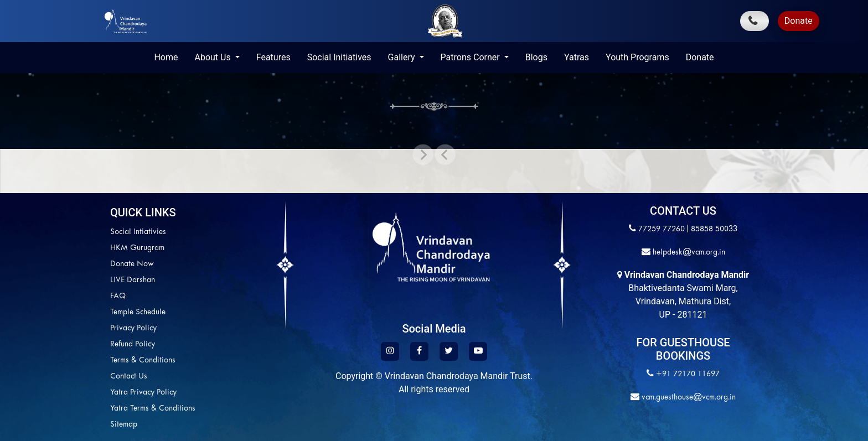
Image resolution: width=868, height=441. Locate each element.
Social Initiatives (339, 57)
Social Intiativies (138, 232)
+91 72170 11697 (688, 374)
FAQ (118, 296)
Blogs (536, 57)
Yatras (577, 57)
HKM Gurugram (137, 248)
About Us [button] (213, 57)
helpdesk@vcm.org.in (688, 253)
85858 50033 (714, 229)
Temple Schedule (138, 312)
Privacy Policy (133, 328)
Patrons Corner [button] (471, 57)
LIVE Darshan (133, 280)
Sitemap (124, 425)
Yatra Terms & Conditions (153, 409)
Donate (799, 21)
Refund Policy (133, 344)
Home (166, 57)
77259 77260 (662, 229)
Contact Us (129, 377)
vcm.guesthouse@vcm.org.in (688, 398)
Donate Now (132, 264)
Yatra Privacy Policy (143, 393)
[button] (445, 154)
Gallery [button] (403, 57)
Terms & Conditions (143, 360)
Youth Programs (637, 57)
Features (273, 57)
